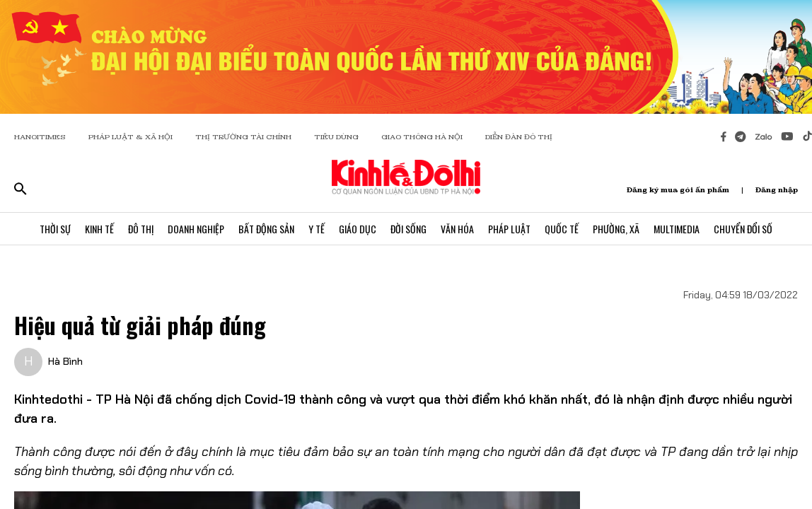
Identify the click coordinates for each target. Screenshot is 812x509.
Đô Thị (141, 229)
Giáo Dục (358, 229)
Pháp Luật (509, 229)
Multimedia (677, 229)
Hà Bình (65, 361)
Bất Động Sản (266, 229)
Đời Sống (408, 229)
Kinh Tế (99, 229)
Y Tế (317, 229)
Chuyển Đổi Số (743, 229)
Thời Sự (55, 229)
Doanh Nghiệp (196, 229)
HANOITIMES (40, 137)
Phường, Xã (616, 229)
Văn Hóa (457, 229)
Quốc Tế (562, 229)
